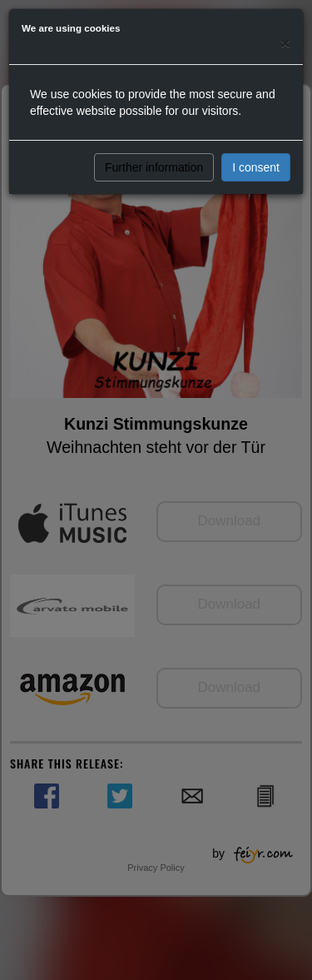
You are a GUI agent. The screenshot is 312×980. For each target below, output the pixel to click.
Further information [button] (154, 167)
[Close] (285, 43)
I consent (256, 167)
